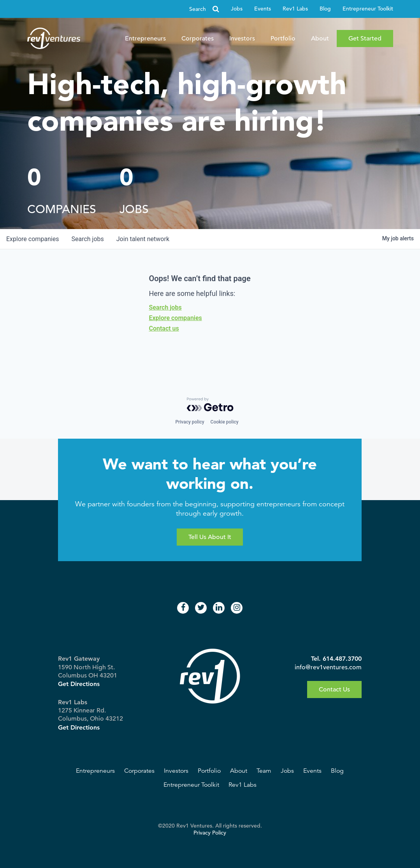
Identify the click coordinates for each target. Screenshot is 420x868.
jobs (87, 239)
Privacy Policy (210, 833)
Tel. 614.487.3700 (336, 659)
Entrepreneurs (145, 38)
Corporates (198, 38)
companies (33, 239)
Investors (242, 38)
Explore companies (175, 318)
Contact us (164, 328)
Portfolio (283, 38)
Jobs (237, 9)
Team (264, 771)
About (320, 38)
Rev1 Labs (295, 9)
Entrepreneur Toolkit (368, 9)
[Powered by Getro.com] (210, 404)
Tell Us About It (210, 537)
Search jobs (165, 307)
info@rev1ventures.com (328, 667)
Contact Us (334, 689)
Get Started (365, 38)
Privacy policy (190, 422)
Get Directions (79, 684)
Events (263, 9)
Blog (325, 9)
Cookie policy (225, 422)
